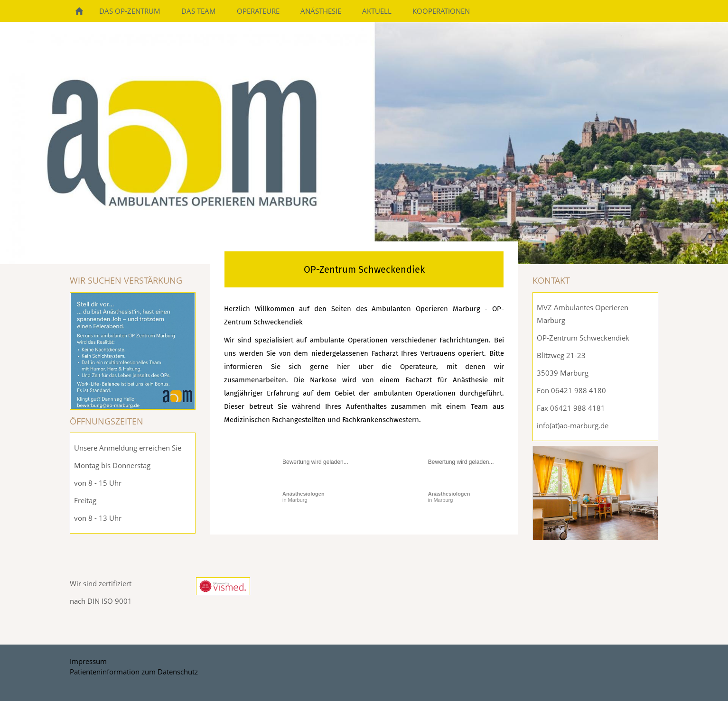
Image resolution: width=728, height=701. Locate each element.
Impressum (88, 661)
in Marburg (303, 497)
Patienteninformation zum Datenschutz (134, 672)
